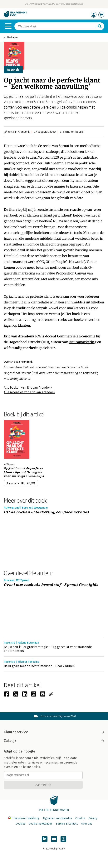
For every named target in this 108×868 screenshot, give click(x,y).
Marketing (13, 37)
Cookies (21, 824)
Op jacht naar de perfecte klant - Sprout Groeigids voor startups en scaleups (24, 472)
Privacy (93, 818)
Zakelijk (54, 741)
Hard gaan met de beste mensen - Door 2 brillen (39, 666)
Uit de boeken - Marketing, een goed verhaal (47, 512)
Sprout (64, 146)
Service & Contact (67, 824)
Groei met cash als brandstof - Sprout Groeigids (51, 585)
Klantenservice (54, 732)
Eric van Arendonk (19, 132)
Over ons (87, 824)
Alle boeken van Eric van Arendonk (28, 388)
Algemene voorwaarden (57, 818)
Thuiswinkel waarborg (24, 818)
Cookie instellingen (41, 824)
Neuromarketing (83, 342)
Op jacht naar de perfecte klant (28, 296)
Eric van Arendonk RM (22, 336)
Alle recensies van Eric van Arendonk (30, 392)
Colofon (80, 818)
